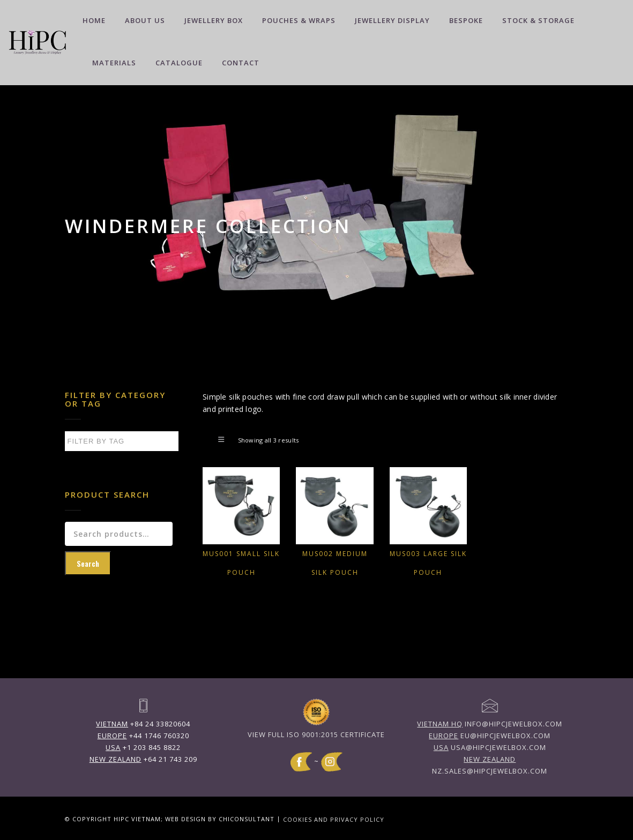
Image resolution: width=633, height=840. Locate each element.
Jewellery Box (214, 20)
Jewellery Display (392, 20)
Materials (114, 63)
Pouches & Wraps (299, 20)
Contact (241, 63)
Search (88, 563)
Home (94, 20)
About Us (145, 20)
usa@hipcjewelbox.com (490, 747)
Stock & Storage (538, 20)
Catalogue (179, 63)
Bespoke (466, 20)
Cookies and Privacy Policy (334, 819)
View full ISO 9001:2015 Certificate (316, 734)
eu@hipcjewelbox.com (490, 736)
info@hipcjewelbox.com (490, 724)
